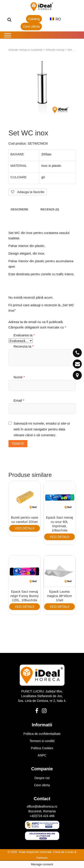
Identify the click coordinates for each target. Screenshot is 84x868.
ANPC (42, 755)
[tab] (20, 209)
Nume (19, 377)
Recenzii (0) (50, 209)
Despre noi (42, 778)
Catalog (34, 19)
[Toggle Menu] (8, 35)
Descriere (20, 209)
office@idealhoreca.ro (42, 806)
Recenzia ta (24, 346)
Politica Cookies (42, 748)
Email (19, 400)
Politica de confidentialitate (42, 734)
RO (55, 19)
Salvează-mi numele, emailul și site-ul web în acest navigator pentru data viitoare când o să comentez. (42, 429)
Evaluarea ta (24, 335)
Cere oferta (31, 26)
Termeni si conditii (42, 741)
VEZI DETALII (25, 528)
